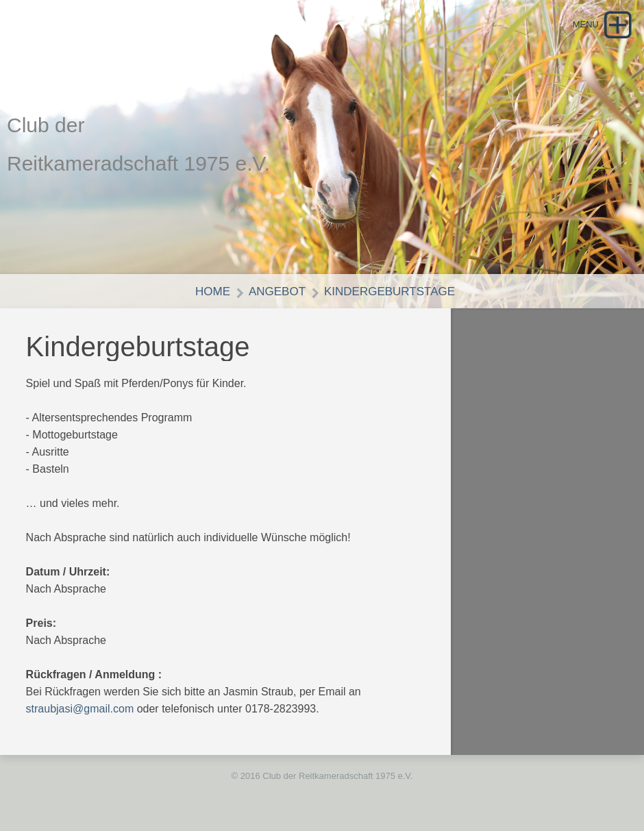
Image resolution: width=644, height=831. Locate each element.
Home (213, 292)
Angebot (277, 292)
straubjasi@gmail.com (80, 709)
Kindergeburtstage (389, 292)
